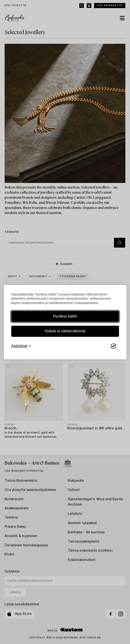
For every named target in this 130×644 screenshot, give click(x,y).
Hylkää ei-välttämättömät (65, 331)
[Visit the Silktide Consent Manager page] (113, 346)
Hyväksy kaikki (65, 316)
